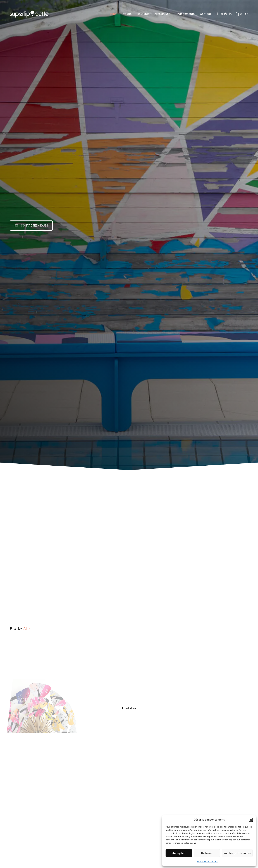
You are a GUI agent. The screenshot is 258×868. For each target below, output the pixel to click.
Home (113, 14)
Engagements (185, 14)
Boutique (143, 14)
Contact (206, 14)
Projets (127, 14)
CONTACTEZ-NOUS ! (31, 226)
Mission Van (163, 14)
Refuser (207, 853)
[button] (251, 820)
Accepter (179, 853)
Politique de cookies (207, 861)
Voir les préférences (237, 853)
